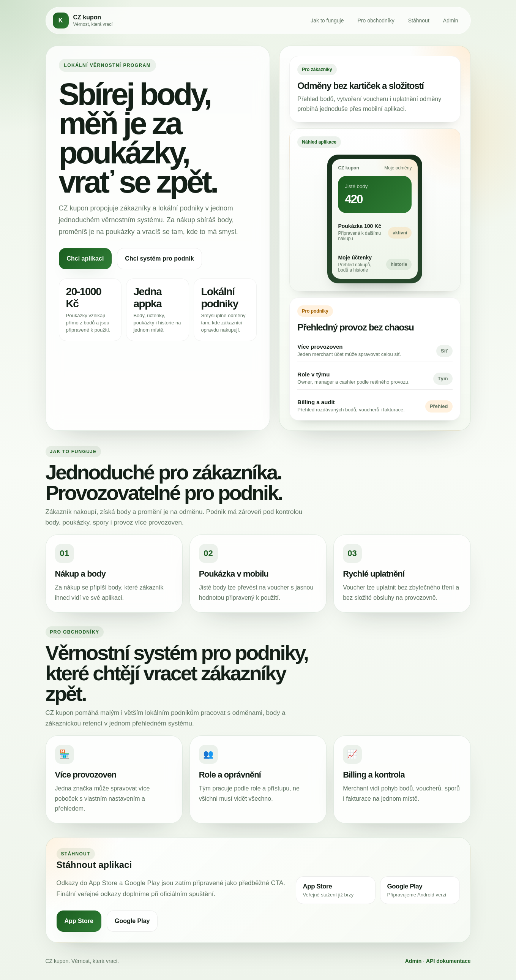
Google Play (132, 921)
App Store (79, 921)
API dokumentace (448, 961)
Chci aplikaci (85, 258)
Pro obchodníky (376, 21)
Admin (451, 21)
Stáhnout (419, 21)
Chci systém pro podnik (159, 258)
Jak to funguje (327, 21)
